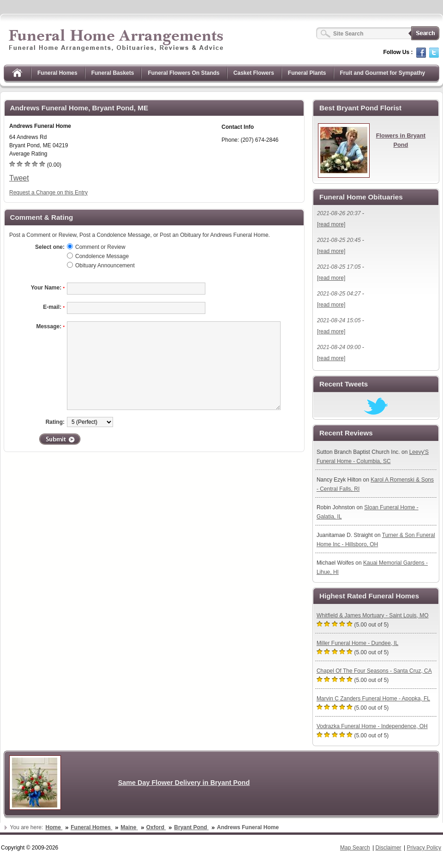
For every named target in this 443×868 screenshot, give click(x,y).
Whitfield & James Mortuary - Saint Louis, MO (373, 615)
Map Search (355, 848)
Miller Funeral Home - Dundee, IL (357, 643)
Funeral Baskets (113, 73)
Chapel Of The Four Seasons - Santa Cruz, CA (374, 671)
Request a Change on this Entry (48, 193)
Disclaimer (389, 848)
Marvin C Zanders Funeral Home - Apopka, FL (373, 699)
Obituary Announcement (105, 265)
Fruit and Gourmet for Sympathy (383, 73)
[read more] (331, 224)
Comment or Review (100, 247)
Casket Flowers (254, 73)
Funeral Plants (307, 73)
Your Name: (48, 288)
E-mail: (54, 307)
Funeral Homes (57, 73)
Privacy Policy (424, 848)
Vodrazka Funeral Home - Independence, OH (372, 726)
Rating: (55, 422)
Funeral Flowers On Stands (183, 73)
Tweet (19, 178)
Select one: (50, 247)
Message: (50, 326)
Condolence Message (102, 256)
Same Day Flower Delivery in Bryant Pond (184, 783)
